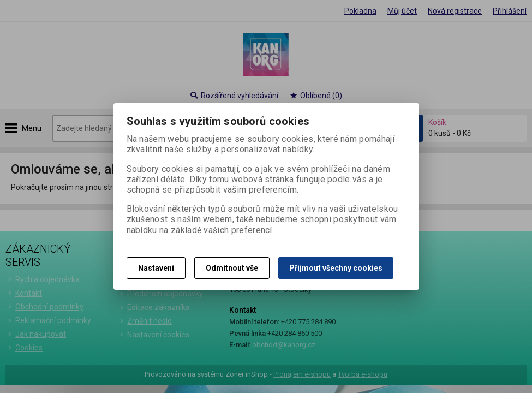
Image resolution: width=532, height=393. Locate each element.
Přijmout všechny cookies (336, 268)
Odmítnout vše (232, 268)
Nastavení (156, 268)
